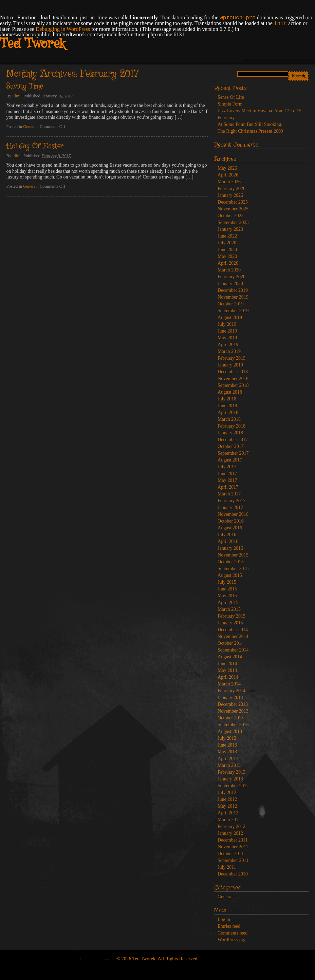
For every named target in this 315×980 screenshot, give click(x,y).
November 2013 (233, 711)
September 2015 (233, 569)
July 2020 (227, 243)
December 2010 (233, 874)
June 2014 (227, 664)
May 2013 (227, 752)
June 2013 (227, 745)
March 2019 (229, 351)
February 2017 (231, 501)
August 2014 (230, 657)
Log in (224, 919)
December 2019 (233, 290)
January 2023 (230, 229)
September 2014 (233, 650)
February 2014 (231, 691)
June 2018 (227, 406)
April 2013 (228, 759)
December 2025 (233, 202)
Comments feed (233, 933)
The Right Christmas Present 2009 (250, 131)
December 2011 (233, 840)
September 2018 (233, 385)
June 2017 (227, 474)
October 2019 (231, 304)
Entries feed (229, 926)
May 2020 (227, 256)
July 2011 (227, 867)
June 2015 (227, 589)
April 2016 (228, 541)
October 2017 (231, 446)
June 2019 (227, 331)
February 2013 (231, 772)
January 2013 (230, 779)
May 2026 (227, 168)
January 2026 (230, 195)
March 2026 (229, 182)
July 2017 (227, 467)
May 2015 (227, 596)
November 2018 (233, 379)
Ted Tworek (32, 44)
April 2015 (228, 602)
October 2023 (231, 216)
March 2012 (229, 820)
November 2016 (233, 514)
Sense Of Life (231, 97)
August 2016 (230, 528)
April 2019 (228, 345)
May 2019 (227, 338)
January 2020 (230, 284)
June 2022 (227, 236)
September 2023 (233, 222)
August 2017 (230, 460)
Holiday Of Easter (35, 146)
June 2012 (227, 799)
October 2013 (231, 718)
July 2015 (227, 582)
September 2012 (233, 786)
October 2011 (230, 854)
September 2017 (233, 453)
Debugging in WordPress (63, 29)
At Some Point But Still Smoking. (250, 124)
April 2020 (228, 263)
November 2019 (233, 297)
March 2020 (229, 270)
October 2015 (231, 562)
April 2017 (228, 487)
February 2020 (231, 277)
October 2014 (231, 643)
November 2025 (233, 209)
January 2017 (230, 507)
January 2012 (230, 833)
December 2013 (233, 704)
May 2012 (227, 806)
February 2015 (231, 616)
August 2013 (230, 731)
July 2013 (227, 738)
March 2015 (229, 609)
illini (16, 96)
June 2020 (227, 250)
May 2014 (227, 670)
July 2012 (227, 793)
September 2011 (233, 860)
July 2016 (227, 535)
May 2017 (227, 480)
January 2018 (230, 433)
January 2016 (230, 548)
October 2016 (231, 521)
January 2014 (230, 698)
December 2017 (233, 440)
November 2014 (233, 636)
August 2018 (230, 392)
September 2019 (233, 311)
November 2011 (233, 847)
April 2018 (228, 412)
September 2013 (233, 725)
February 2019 (231, 358)
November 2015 (233, 555)
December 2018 (233, 372)
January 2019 (230, 365)
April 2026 (228, 175)
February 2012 (231, 826)
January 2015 (230, 623)
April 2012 (228, 813)
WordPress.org (231, 940)
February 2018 (231, 426)
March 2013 (229, 765)
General (30, 127)
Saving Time (25, 87)
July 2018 (227, 399)
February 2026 (231, 189)
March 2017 (229, 494)
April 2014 (228, 677)
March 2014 (229, 684)
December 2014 (233, 630)
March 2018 (229, 419)
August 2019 (230, 317)
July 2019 (227, 324)
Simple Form (230, 104)
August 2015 (230, 575)
